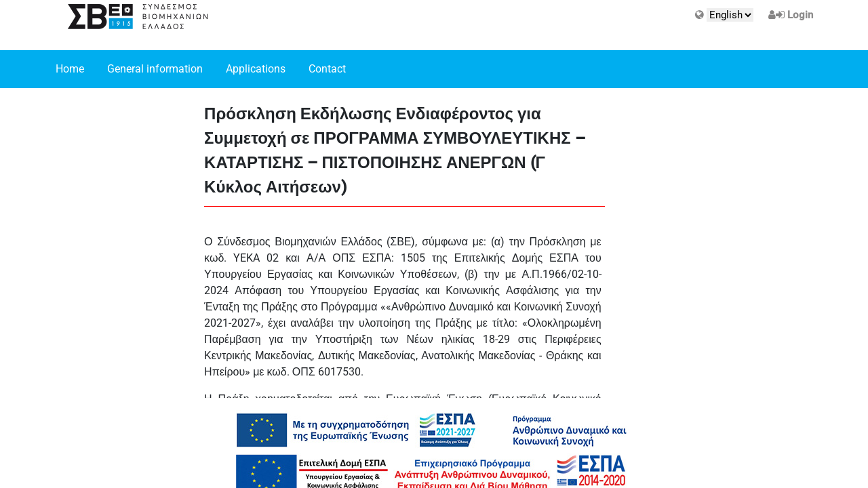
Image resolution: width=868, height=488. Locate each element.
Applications (256, 69)
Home (70, 69)
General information (155, 69)
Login (800, 15)
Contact (327, 69)
